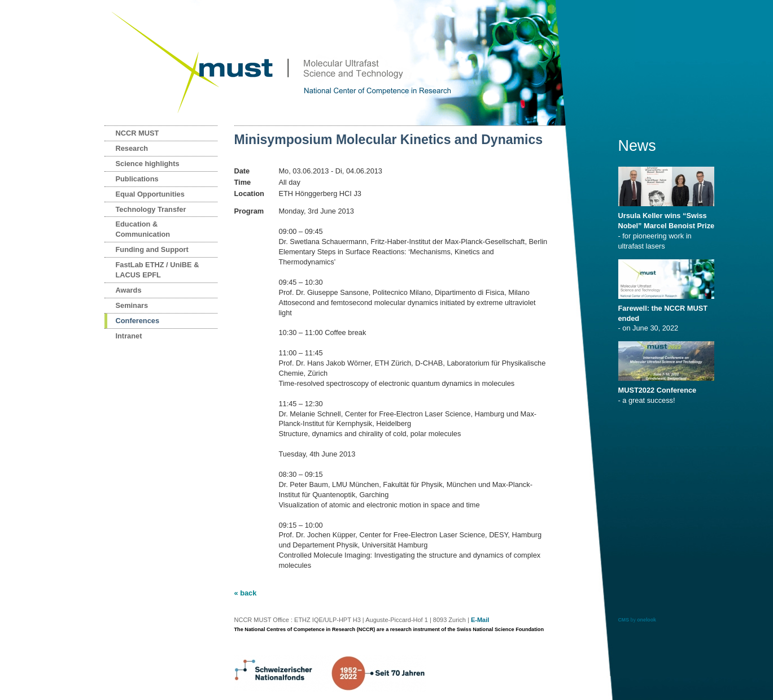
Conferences (138, 321)
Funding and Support (152, 249)
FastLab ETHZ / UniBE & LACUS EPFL (158, 270)
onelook (647, 620)
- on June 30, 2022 (668, 315)
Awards (129, 290)
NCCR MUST (137, 133)
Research (132, 148)
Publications (137, 179)
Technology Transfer (151, 209)
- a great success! (668, 392)
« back (246, 593)
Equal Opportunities (150, 194)
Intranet (129, 336)
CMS (624, 620)
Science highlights (148, 164)
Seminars (132, 305)
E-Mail (480, 620)
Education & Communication (143, 229)
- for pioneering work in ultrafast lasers (668, 227)
